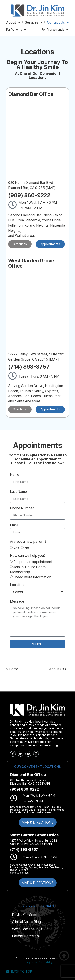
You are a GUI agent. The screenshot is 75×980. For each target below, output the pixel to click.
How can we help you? (28, 556)
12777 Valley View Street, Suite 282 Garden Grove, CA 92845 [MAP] (34, 842)
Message (17, 601)
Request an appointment (33, 562)
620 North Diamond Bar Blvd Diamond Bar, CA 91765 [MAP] (30, 782)
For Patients (16, 30)
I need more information (32, 577)
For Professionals (55, 30)
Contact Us (58, 22)
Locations (18, 585)
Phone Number (22, 508)
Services (34, 22)
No (27, 548)
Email (14, 525)
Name (15, 475)
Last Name (18, 492)
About (13, 22)
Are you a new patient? (28, 542)
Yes (16, 548)
